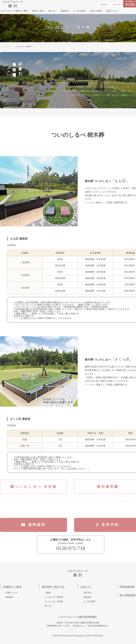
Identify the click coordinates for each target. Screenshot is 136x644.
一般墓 (47, 593)
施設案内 (65, 11)
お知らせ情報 (96, 11)
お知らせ (86, 587)
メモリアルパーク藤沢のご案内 (14, 11)
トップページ (5, 47)
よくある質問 (79, 11)
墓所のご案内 (38, 11)
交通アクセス (112, 11)
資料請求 (37, 525)
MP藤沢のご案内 (12, 587)
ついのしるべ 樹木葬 (54, 597)
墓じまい (53, 11)
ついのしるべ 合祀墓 (34, 487)
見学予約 (87, 593)
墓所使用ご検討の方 (53, 587)
